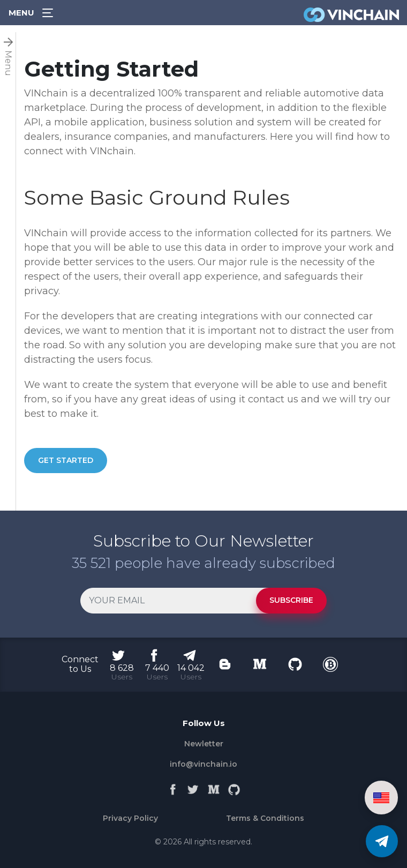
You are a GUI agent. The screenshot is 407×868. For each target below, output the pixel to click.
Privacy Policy (130, 818)
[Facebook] (173, 787)
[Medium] (214, 787)
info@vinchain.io (204, 764)
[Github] (234, 787)
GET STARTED (66, 460)
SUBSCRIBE (291, 600)
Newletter (204, 744)
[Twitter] (193, 787)
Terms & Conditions (265, 818)
